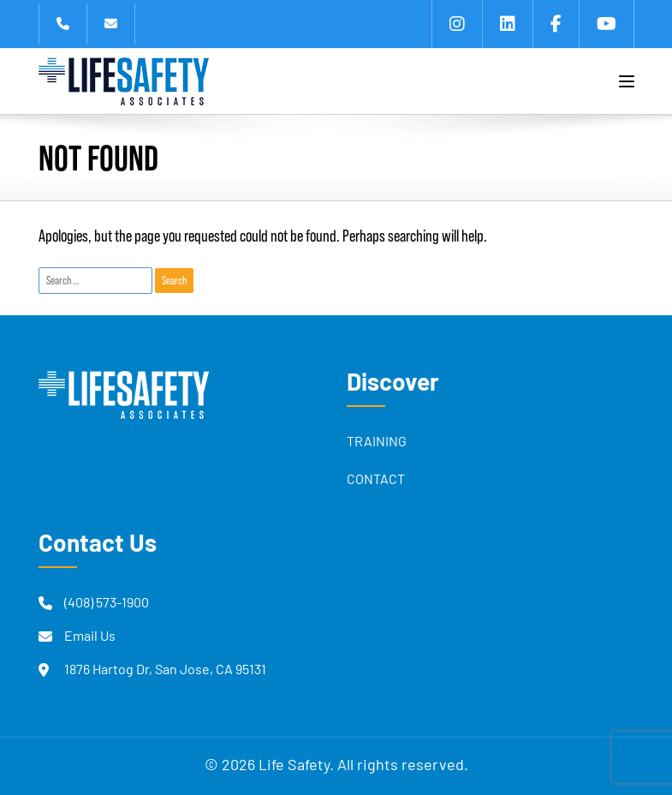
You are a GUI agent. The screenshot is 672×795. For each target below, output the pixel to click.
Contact (376, 481)
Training (377, 443)
